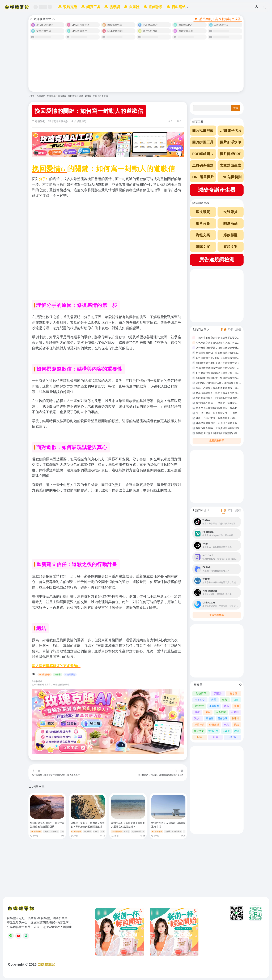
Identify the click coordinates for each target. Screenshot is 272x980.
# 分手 (58, 675)
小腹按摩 (214, 706)
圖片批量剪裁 (203, 131)
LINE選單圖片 (203, 177)
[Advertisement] (136, 67)
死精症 (235, 712)
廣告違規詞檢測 (217, 260)
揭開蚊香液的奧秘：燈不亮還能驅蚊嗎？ (218, 363)
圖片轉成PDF (231, 154)
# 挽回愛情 (70, 675)
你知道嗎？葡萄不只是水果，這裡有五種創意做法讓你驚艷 (227, 403)
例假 (215, 737)
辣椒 (197, 712)
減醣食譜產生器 (217, 190)
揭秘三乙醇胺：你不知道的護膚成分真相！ (219, 388)
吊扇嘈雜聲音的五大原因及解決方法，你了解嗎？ (223, 368)
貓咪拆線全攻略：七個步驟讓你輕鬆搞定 (218, 428)
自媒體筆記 (79, 121)
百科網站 (41, 96)
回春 (200, 737)
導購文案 (203, 247)
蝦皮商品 (230, 223)
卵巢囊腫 (214, 725)
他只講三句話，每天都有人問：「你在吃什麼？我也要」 (226, 413)
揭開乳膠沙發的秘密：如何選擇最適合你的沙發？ (223, 378)
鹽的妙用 (199, 706)
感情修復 (62, 96)
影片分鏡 (203, 223)
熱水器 (234, 693)
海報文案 (203, 235)
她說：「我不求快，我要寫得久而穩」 (216, 418)
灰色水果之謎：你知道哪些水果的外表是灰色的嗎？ (224, 343)
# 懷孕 (127, 831)
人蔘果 (226, 731)
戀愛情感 (51, 96)
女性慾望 (221, 712)
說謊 (237, 731)
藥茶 (225, 700)
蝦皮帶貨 (203, 212)
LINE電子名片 (231, 131)
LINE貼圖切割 (231, 177)
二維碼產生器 (203, 165)
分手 (42, 179)
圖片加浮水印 (231, 142)
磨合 (208, 712)
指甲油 (236, 718)
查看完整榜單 (217, 441)
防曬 (214, 700)
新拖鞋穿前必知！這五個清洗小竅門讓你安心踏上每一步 (226, 353)
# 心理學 (87, 831)
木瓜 (227, 706)
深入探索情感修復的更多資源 (54, 666)
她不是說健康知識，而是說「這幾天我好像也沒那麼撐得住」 (229, 423)
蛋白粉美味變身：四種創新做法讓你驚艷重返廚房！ (224, 398)
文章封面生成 (231, 165)
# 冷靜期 (64, 831)
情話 (236, 725)
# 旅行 (96, 831)
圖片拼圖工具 (203, 142)
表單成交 (200, 700)
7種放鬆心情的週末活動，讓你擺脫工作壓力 (220, 383)
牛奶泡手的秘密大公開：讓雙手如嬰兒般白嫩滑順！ (224, 338)
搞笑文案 (199, 731)
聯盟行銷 (199, 725)
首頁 (33, 96)
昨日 (231, 329)
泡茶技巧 (201, 693)
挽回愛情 (46, 169)
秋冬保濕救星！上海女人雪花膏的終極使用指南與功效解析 (227, 393)
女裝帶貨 (230, 212)
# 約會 (46, 831)
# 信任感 (55, 831)
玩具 (227, 725)
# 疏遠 (104, 831)
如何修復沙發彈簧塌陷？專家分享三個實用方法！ (223, 373)
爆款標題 (230, 235)
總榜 (238, 329)
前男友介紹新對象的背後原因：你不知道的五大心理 (224, 408)
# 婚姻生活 (136, 831)
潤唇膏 (218, 693)
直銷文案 (230, 247)
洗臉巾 (198, 718)
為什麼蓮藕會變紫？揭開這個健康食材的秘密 (220, 348)
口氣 (236, 700)
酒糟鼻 (210, 718)
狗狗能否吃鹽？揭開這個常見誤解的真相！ (219, 433)
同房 (236, 706)
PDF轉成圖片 (203, 154)
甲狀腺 (232, 737)
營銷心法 (223, 718)
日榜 (224, 329)
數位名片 (213, 731)
